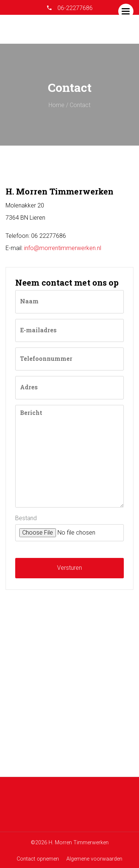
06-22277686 (74, 8)
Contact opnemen (38, 859)
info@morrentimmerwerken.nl (63, 248)
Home (57, 105)
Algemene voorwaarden (94, 859)
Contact (80, 105)
